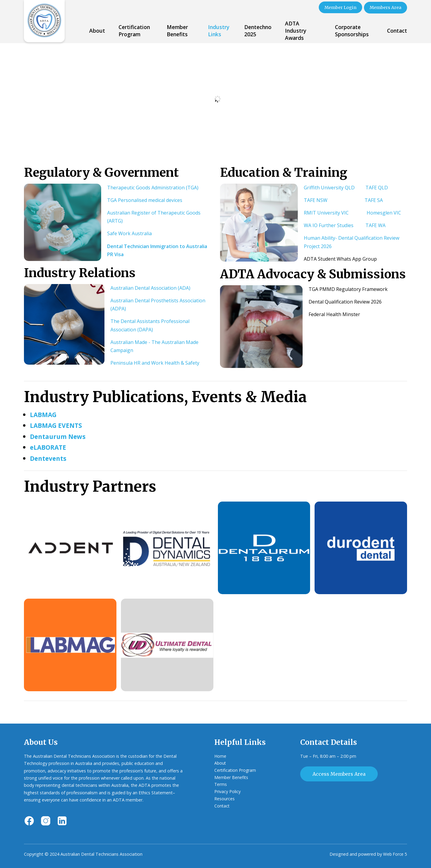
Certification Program (134, 30)
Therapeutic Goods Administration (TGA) (153, 187)
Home (220, 755)
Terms (221, 785)
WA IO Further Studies (329, 225)
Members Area (385, 7)
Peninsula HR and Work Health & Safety (155, 363)
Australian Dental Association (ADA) (150, 287)
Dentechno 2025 (258, 30)
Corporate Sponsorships (352, 30)
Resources (224, 800)
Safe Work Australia (129, 233)
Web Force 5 (395, 854)
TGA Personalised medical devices (145, 200)
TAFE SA (374, 200)
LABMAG (44, 414)
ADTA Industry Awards (296, 30)
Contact (397, 30)
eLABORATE (50, 447)
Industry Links (219, 30)
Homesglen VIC (384, 212)
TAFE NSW (316, 200)
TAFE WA (375, 225)
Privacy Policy (227, 792)
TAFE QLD (377, 187)
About (97, 30)
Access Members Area (339, 774)
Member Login (337, 7)
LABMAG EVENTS (58, 425)
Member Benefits (177, 30)
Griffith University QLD (329, 187)
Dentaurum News (60, 436)
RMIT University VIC (326, 212)
